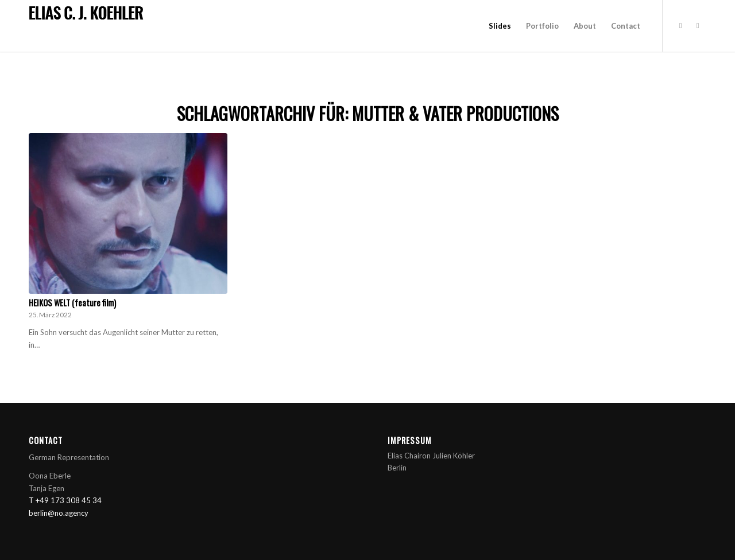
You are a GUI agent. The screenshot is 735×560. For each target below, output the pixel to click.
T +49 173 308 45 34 (65, 500)
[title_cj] (88, 14)
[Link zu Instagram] (680, 25)
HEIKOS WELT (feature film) (72, 303)
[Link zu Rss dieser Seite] (698, 25)
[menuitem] (500, 26)
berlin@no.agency (59, 513)
